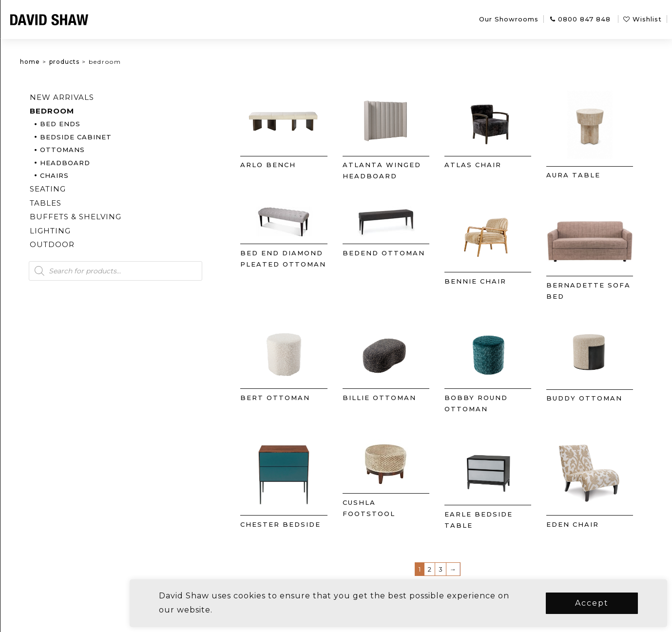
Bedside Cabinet (124, 137)
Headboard (113, 163)
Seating (96, 189)
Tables (94, 203)
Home (78, 62)
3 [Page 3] (457, 569)
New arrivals (110, 97)
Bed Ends (108, 124)
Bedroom (100, 111)
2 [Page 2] (446, 569)
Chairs (103, 175)
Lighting (98, 231)
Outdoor (100, 244)
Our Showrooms (509, 19)
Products (113, 62)
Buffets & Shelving (124, 217)
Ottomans (111, 150)
